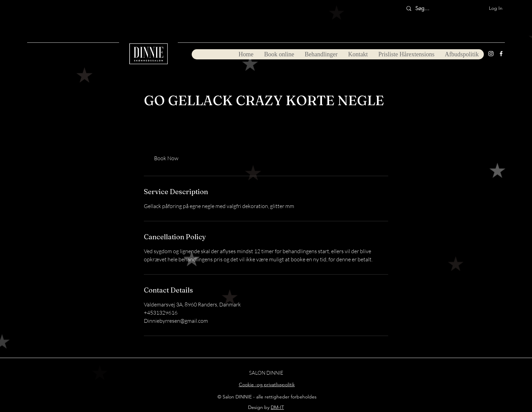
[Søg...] (425, 8)
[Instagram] (491, 54)
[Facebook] (501, 54)
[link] (166, 158)
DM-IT (277, 407)
